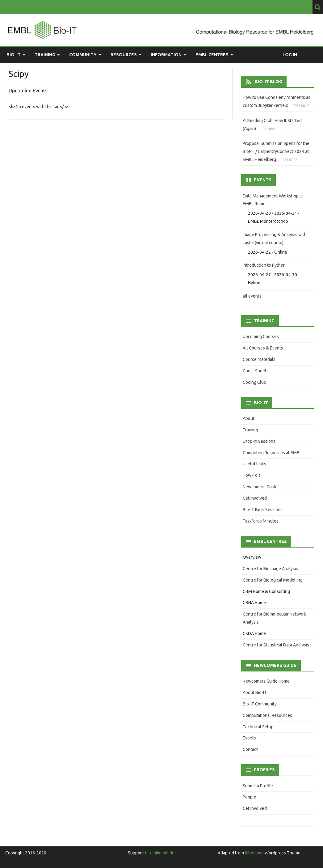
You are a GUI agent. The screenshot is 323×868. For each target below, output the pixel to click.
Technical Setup (258, 727)
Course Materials (259, 359)
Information (166, 55)
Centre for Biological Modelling (273, 580)
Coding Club (254, 382)
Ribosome (254, 853)
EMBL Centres (212, 55)
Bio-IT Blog (268, 82)
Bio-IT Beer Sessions (263, 510)
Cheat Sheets (256, 371)
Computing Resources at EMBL (272, 453)
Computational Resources (267, 715)
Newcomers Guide (260, 487)
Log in (290, 55)
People (250, 797)
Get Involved (255, 498)
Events (249, 738)
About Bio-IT (255, 692)
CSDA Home (254, 633)
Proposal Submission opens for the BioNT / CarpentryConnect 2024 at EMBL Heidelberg (276, 151)
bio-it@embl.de (160, 853)
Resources (124, 55)
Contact (250, 749)
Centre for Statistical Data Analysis (276, 645)
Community (83, 55)
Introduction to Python (264, 265)
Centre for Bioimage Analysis (270, 569)
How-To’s (252, 475)
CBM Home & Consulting (266, 591)
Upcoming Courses (261, 337)
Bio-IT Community (260, 704)
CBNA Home (254, 603)
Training (45, 55)
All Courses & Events (263, 348)
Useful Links (254, 464)
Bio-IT (14, 55)
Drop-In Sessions (259, 441)
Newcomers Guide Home (266, 681)
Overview (252, 557)
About (249, 418)
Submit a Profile (258, 786)
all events (252, 296)
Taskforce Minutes (261, 521)
